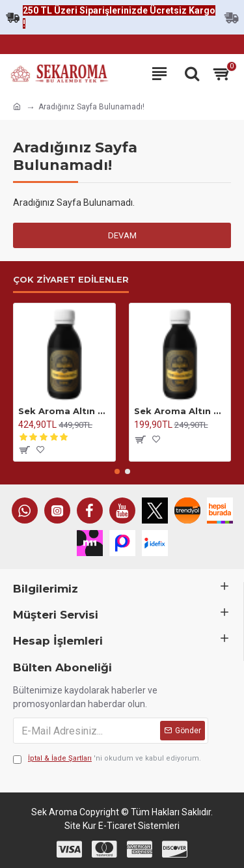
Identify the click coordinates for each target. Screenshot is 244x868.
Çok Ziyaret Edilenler (71, 279)
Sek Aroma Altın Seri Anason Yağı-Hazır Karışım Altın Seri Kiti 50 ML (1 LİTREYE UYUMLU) (180, 411)
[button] (117, 471)
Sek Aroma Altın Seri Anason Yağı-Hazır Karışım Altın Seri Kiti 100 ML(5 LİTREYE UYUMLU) (64, 411)
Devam (122, 235)
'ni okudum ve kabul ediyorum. (107, 759)
